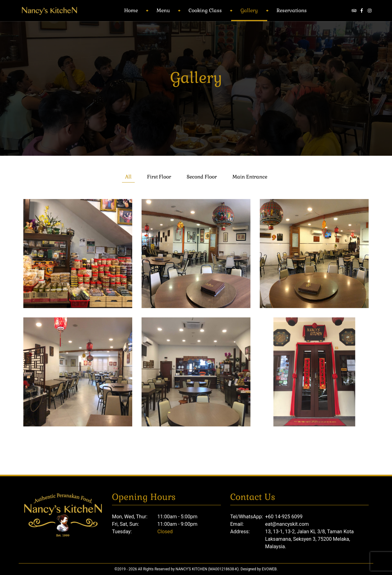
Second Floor (202, 177)
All (128, 177)
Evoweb (269, 569)
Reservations (292, 10)
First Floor (159, 177)
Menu (163, 10)
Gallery (249, 10)
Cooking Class (205, 10)
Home (131, 10)
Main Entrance (250, 177)
